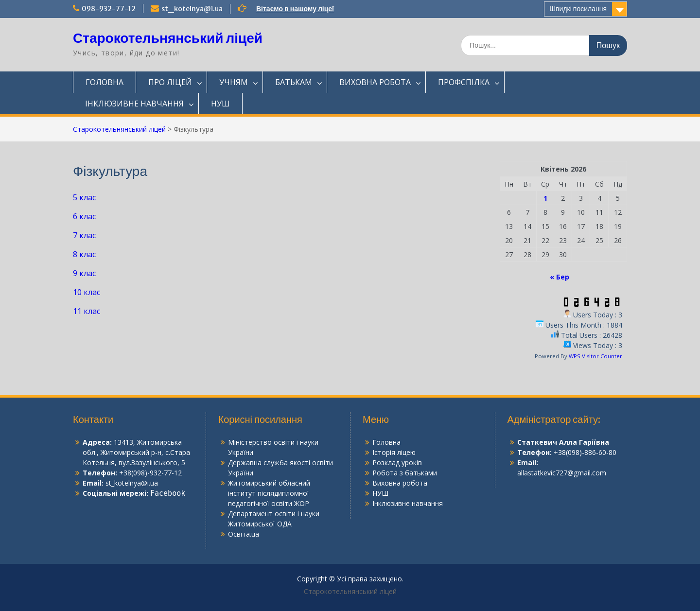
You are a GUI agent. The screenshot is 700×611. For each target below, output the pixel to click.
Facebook (168, 493)
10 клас (87, 292)
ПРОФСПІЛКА (464, 82)
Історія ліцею (394, 452)
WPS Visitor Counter (595, 356)
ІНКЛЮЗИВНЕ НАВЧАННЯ (134, 104)
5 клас (84, 197)
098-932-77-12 (109, 9)
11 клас (87, 311)
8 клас (84, 254)
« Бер (560, 277)
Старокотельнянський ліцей (168, 38)
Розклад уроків (397, 463)
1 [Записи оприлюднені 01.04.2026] (545, 198)
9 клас (84, 273)
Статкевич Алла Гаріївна (563, 442)
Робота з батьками (405, 473)
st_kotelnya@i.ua (192, 9)
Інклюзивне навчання (408, 503)
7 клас (84, 235)
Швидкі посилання (578, 9)
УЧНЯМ (234, 82)
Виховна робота (400, 483)
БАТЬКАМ (294, 82)
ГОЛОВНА (105, 82)
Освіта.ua (244, 534)
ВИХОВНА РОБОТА (375, 82)
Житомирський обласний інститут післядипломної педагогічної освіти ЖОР (269, 493)
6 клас (84, 216)
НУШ (220, 104)
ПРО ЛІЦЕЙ (170, 82)
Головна (386, 442)
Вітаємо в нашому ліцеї (295, 9)
